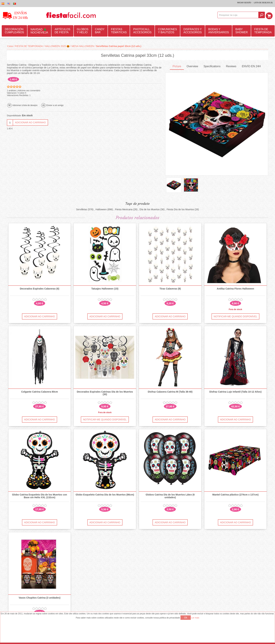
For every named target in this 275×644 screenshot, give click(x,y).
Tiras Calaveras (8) (170, 288)
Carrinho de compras (270, 15)
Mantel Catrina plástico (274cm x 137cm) (235, 495)
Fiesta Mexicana (124, 209)
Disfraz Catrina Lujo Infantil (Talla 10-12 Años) (235, 391)
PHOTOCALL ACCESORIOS (142, 31)
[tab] (177, 66)
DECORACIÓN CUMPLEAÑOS (14, 31)
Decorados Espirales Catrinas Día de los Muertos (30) (105, 393)
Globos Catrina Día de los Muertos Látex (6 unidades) (170, 496)
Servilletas (82, 209)
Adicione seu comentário (29, 90)
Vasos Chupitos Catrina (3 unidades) (40, 597)
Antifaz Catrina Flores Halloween (236, 288)
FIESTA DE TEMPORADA (263, 31)
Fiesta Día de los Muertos (180, 209)
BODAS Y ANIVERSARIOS (219, 31)
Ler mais (195, 618)
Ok (186, 618)
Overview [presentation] (192, 66)
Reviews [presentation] (231, 66)
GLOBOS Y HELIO (83, 31)
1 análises (11, 90)
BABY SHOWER (242, 31)
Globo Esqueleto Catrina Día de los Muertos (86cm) (105, 495)
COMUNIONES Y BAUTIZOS (167, 31)
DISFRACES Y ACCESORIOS (193, 31)
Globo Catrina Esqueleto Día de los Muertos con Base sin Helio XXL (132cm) (40, 496)
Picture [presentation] (177, 66)
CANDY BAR (100, 31)
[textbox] (239, 15)
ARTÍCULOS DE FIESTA (62, 31)
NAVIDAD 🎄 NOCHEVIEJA (39, 31)
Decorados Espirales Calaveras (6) (40, 288)
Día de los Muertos (150, 209)
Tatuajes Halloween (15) (105, 288)
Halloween (101, 209)
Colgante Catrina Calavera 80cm (39, 391)
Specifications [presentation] (212, 66)
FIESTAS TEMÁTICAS (119, 31)
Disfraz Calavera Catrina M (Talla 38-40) (170, 391)
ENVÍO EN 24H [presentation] (251, 66)
